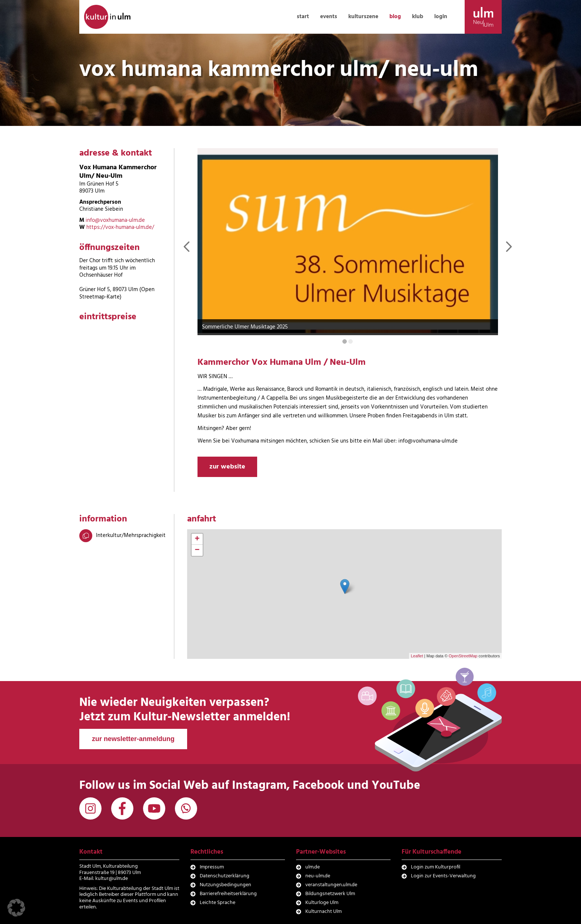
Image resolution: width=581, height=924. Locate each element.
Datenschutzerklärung (225, 876)
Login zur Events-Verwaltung (443, 876)
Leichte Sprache (218, 903)
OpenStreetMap (463, 656)
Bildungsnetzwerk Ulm (330, 894)
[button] (16, 908)
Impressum (212, 867)
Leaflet (417, 656)
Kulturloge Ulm (322, 903)
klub (418, 17)
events (329, 17)
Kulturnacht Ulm (323, 912)
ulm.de (313, 867)
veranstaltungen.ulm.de (331, 885)
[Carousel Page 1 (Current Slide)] (345, 341)
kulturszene (363, 17)
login (441, 17)
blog (395, 17)
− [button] (197, 550)
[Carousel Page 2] (351, 341)
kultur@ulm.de (112, 879)
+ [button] (197, 539)
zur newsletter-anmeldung (133, 739)
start (303, 17)
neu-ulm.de (318, 876)
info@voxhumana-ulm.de (115, 220)
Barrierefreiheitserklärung (228, 894)
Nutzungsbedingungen (225, 885)
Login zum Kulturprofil (436, 867)
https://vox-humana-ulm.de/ (120, 227)
